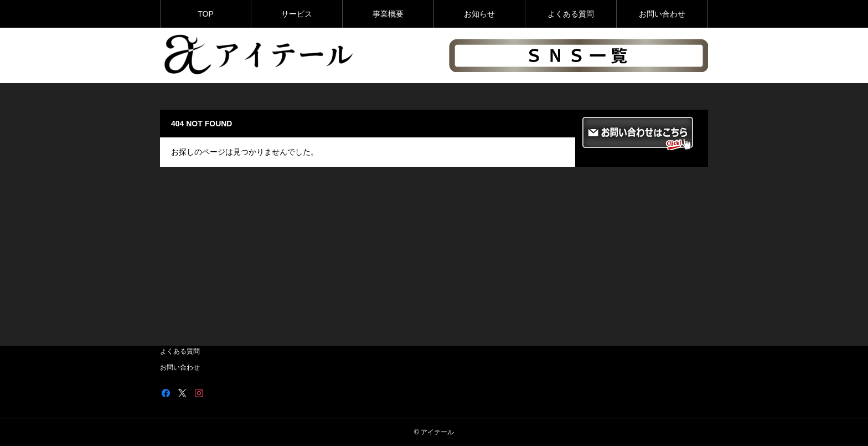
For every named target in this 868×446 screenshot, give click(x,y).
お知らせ (479, 14)
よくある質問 (571, 14)
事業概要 (388, 14)
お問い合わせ (662, 14)
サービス (297, 14)
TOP (206, 14)
